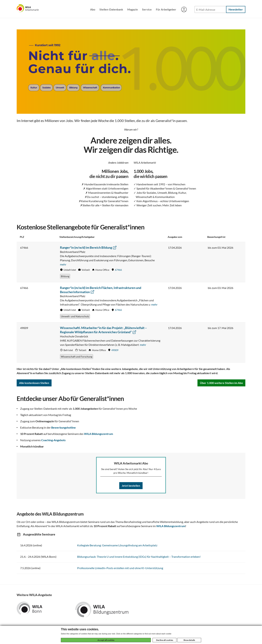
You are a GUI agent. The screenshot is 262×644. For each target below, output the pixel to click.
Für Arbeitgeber (166, 9)
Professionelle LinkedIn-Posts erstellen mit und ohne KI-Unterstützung (120, 568)
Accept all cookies (106, 640)
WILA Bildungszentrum (98, 434)
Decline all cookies (165, 640)
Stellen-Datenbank (111, 9)
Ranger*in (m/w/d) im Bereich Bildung (88, 247)
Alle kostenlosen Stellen (34, 383)
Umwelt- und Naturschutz (75, 316)
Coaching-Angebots (53, 440)
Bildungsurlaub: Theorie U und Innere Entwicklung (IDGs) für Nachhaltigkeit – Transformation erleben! (139, 557)
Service (147, 9)
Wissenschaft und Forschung (77, 357)
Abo (93, 9)
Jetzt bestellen (131, 486)
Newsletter (236, 9)
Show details (189, 640)
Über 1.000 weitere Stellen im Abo (221, 383)
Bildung (65, 276)
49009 (115, 350)
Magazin (133, 9)
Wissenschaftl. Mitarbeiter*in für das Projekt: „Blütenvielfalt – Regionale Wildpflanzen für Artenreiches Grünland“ (103, 330)
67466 (118, 270)
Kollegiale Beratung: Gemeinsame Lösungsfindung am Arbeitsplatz (117, 545)
